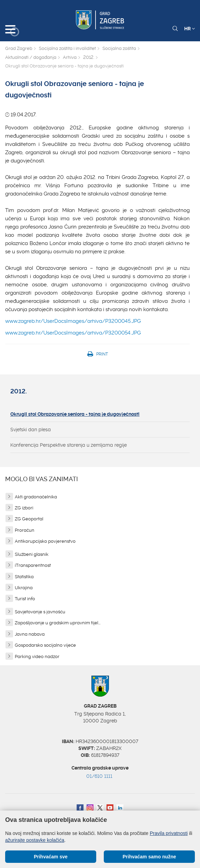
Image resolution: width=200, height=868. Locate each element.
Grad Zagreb (19, 48)
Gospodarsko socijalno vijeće (45, 645)
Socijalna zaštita (119, 48)
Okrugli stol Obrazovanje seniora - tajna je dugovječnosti (75, 414)
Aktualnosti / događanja (31, 57)
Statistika (24, 577)
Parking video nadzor (37, 657)
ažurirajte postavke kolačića (35, 840)
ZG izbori (24, 508)
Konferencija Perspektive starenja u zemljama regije (69, 445)
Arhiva (70, 57)
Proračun (25, 530)
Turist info (25, 599)
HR (190, 29)
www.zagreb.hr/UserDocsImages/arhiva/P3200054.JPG (73, 333)
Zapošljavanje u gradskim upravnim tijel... (58, 623)
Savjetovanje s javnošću (40, 612)
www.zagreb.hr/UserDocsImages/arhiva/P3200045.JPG (73, 321)
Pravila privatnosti (169, 833)
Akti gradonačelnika (36, 497)
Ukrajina (24, 588)
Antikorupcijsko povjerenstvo (45, 541)
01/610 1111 (99, 776)
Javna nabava (30, 634)
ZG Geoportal (29, 519)
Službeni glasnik (32, 554)
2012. (89, 57)
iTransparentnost (33, 565)
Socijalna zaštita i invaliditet (67, 48)
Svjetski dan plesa (31, 430)
